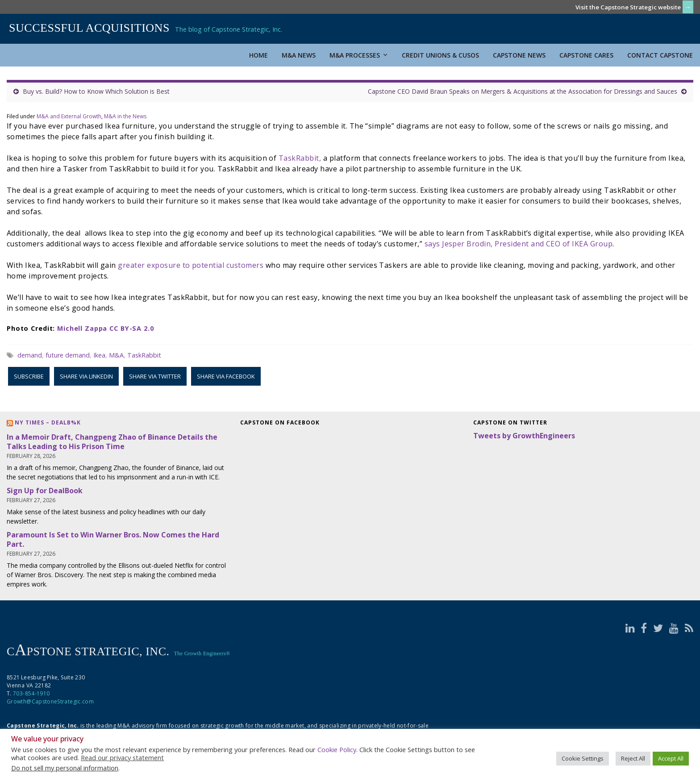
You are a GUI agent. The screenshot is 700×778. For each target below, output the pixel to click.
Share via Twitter (155, 376)
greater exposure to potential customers (191, 265)
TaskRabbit (144, 355)
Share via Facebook (226, 376)
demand (30, 355)
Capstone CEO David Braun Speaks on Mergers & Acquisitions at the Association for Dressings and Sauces (523, 91)
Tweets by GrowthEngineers (524, 436)
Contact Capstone (660, 55)
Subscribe (29, 376)
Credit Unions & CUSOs (440, 55)
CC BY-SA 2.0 (131, 328)
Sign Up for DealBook (45, 491)
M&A (116, 355)
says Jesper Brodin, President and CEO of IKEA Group (519, 244)
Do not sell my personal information (65, 768)
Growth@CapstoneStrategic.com (50, 701)
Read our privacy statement (122, 757)
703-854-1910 (31, 693)
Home (258, 55)
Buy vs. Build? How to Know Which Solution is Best (96, 91)
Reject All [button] (633, 758)
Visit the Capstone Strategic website (628, 7)
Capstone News (519, 55)
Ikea (99, 355)
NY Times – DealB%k (48, 422)
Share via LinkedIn (86, 376)
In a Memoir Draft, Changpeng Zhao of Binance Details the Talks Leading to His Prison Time (112, 442)
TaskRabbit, (300, 158)
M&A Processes (359, 55)
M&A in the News (125, 116)
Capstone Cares (586, 55)
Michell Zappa (82, 328)
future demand (68, 355)
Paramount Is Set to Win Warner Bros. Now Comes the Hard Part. (113, 539)
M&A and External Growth (69, 116)
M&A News (299, 55)
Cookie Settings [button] (583, 758)
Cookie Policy (337, 749)
